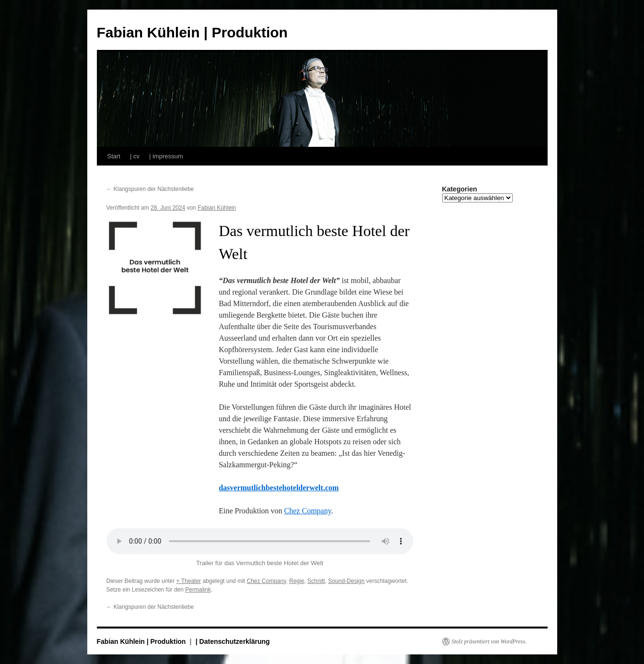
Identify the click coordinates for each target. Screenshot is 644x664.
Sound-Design (346, 581)
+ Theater (189, 581)
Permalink (198, 590)
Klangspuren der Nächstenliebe (150, 189)
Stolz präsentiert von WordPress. (489, 641)
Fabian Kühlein (217, 208)
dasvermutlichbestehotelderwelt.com (279, 488)
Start (114, 156)
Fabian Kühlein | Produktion (192, 32)
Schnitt (316, 581)
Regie (297, 581)
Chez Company (308, 511)
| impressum (166, 156)
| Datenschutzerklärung (233, 641)
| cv (135, 156)
